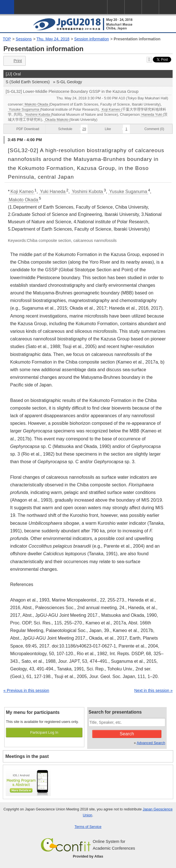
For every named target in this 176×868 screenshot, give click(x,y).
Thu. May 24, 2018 (53, 39)
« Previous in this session (26, 690)
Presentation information (137, 39)
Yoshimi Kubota (37, 114)
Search (127, 734)
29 (84, 129)
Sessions (24, 39)
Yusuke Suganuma (24, 109)
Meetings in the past (27, 756)
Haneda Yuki (152, 114)
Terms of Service (88, 827)
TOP (7, 39)
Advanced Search (151, 743)
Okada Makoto (57, 120)
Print (14, 61)
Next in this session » (153, 690)
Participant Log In (44, 732)
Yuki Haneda (53, 192)
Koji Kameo (111, 109)
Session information (92, 39)
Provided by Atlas (88, 856)
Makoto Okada (36, 104)
